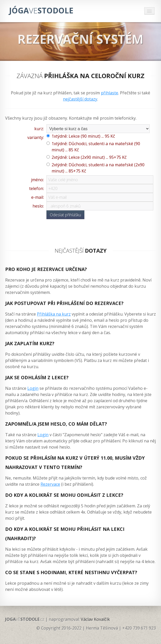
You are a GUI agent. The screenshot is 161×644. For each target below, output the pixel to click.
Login (33, 388)
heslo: (38, 206)
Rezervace (50, 484)
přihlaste (110, 93)
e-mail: (38, 197)
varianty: (36, 137)
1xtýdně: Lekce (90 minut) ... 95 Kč (83, 136)
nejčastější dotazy (80, 99)
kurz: (39, 129)
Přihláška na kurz (54, 314)
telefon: (37, 188)
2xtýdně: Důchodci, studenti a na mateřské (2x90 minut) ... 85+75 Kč (98, 168)
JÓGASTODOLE (41, 10)
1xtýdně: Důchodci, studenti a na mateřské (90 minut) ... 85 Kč (96, 147)
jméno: (37, 180)
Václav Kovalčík (95, 619)
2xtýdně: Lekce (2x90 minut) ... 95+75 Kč (89, 157)
